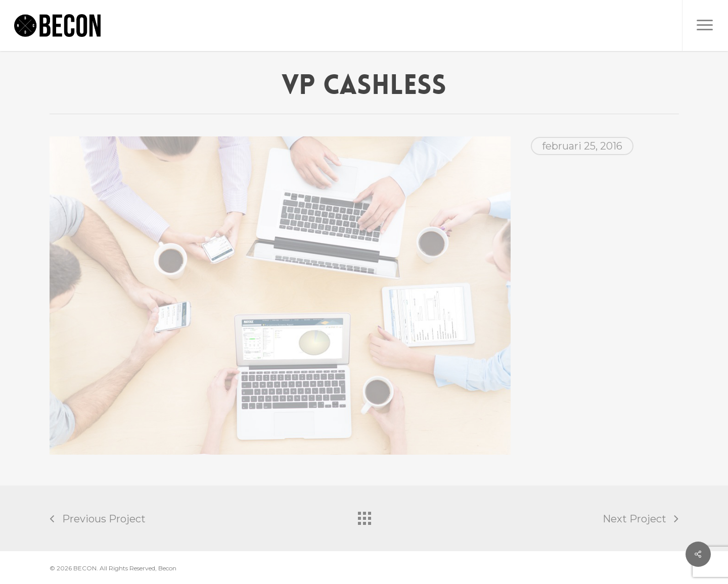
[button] (705, 26)
